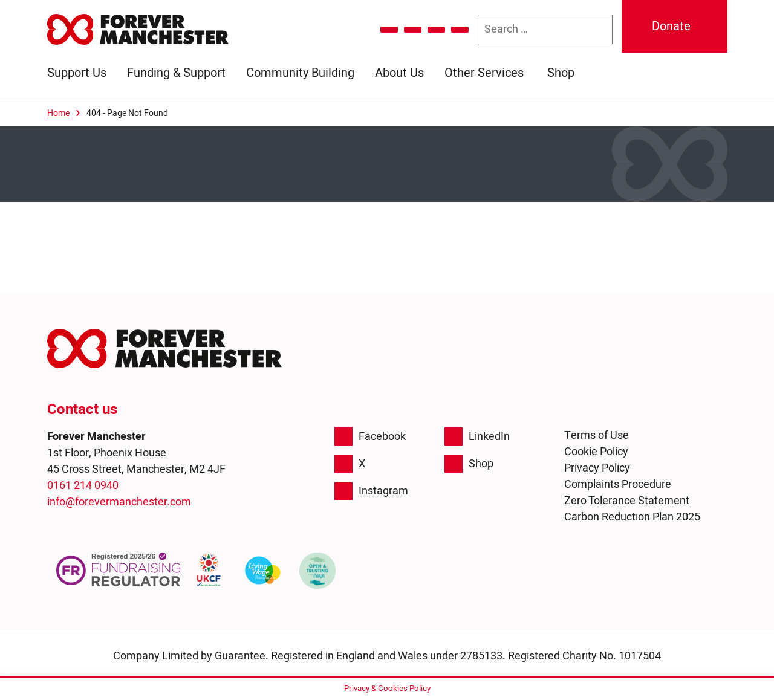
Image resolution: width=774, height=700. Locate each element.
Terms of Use (597, 436)
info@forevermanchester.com (119, 502)
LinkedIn (477, 436)
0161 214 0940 (83, 486)
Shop (561, 73)
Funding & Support (176, 73)
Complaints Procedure (618, 484)
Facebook (370, 436)
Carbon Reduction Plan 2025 (632, 517)
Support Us (77, 73)
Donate (671, 26)
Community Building (300, 73)
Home (58, 113)
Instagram (371, 491)
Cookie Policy (596, 452)
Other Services (484, 73)
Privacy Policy (597, 468)
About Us (399, 73)
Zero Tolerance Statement (627, 501)
